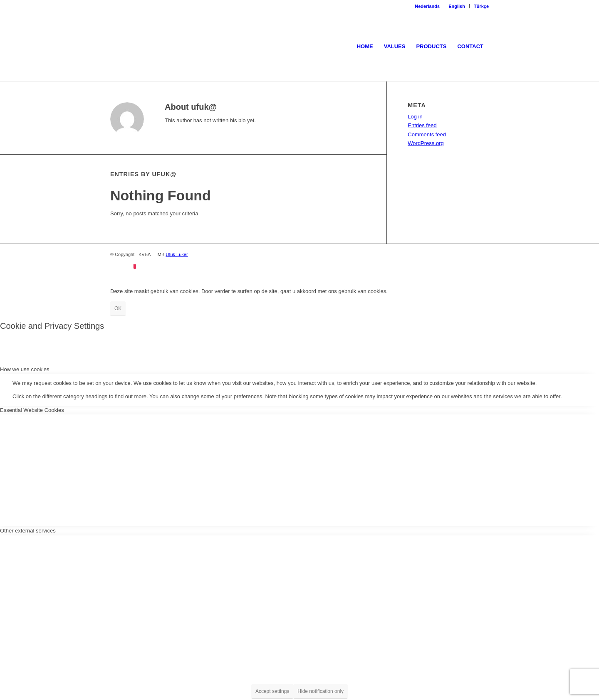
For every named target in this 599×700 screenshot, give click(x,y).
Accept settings (272, 691)
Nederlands (427, 6)
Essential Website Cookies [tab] (32, 410)
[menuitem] (427, 6)
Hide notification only (321, 691)
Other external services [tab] (28, 531)
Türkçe (481, 6)
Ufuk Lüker (177, 254)
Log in (415, 117)
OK (118, 308)
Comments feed (427, 134)
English (457, 6)
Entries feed (422, 125)
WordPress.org (426, 143)
